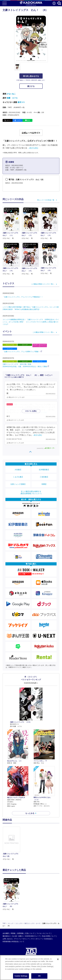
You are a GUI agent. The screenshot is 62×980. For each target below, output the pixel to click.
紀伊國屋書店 (44, 470)
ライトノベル (10, 345)
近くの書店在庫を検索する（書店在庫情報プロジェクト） (31, 492)
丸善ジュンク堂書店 (18, 484)
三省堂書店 (44, 477)
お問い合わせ (7, 939)
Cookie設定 (48, 939)
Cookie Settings (21, 976)
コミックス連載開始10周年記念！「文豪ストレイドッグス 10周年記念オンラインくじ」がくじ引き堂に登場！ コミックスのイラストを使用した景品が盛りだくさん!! (31, 322)
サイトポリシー (37, 939)
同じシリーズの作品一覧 (46, 200)
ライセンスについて (43, 933)
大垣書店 (18, 470)
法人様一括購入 (18, 936)
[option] (12, 843)
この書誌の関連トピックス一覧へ (43, 284)
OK (39, 976)
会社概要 (6, 933)
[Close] (58, 959)
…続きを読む (33, 148)
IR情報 (13, 933)
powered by (46, 448)
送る (29, 120)
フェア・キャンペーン (40, 345)
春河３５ (21, 102)
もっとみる (30, 813)
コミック (25, 345)
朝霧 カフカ (12, 98)
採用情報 (20, 933)
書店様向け (6, 936)
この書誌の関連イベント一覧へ (43, 332)
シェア (19, 120)
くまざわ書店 (18, 477)
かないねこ (11, 94)
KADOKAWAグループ (32, 936)
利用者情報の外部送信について (13, 942)
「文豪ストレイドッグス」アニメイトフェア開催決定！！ (23, 297)
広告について (30, 933)
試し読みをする (31, 76)
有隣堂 (44, 484)
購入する (31, 86)
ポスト (9, 120)
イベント (10, 349)
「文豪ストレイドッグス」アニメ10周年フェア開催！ (21, 352)
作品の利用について (49, 936)
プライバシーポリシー (21, 939)
